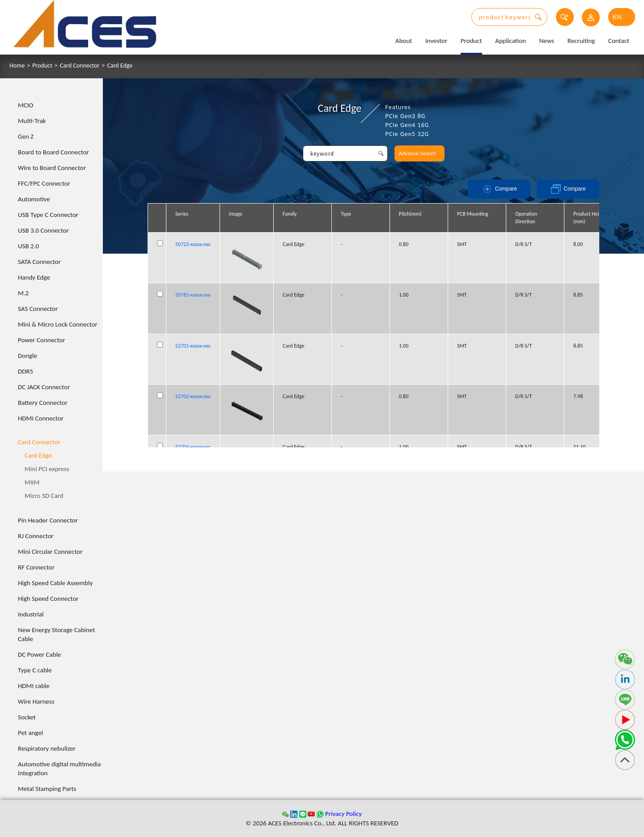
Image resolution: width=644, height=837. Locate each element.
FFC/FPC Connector (44, 183)
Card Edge (120, 66)
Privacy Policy (343, 814)
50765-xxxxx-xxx (193, 295)
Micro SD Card (44, 496)
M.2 (23, 293)
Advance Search (417, 153)
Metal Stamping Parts (47, 789)
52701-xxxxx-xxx (193, 346)
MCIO (26, 105)
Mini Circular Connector (50, 552)
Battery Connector (43, 403)
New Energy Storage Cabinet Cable (57, 634)
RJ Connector (36, 536)
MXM (32, 482)
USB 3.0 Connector (43, 230)
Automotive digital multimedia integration (59, 769)
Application (511, 41)
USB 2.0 (28, 246)
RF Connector (36, 567)
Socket (27, 717)
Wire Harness (36, 701)
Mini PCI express (47, 469)
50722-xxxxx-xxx (193, 244)
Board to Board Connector (53, 152)
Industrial (31, 614)
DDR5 (25, 371)
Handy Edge (34, 277)
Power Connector (41, 340)
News (547, 41)
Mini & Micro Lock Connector (58, 324)
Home (17, 66)
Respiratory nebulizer (47, 748)
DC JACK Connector (44, 387)
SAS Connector (38, 309)
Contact (619, 41)
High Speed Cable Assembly (55, 583)
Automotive (34, 199)
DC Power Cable (40, 654)
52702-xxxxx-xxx (193, 396)
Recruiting (581, 41)
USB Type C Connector (48, 215)
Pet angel (30, 733)
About (404, 41)
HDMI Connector (41, 418)
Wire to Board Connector (52, 168)
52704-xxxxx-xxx (193, 447)
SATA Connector (39, 262)
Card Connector (80, 66)
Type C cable (35, 670)
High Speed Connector (48, 599)
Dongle (28, 356)
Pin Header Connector (48, 520)
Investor (436, 41)
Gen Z (26, 136)
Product (471, 41)
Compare (499, 189)
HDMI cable (34, 686)
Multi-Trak (32, 121)
